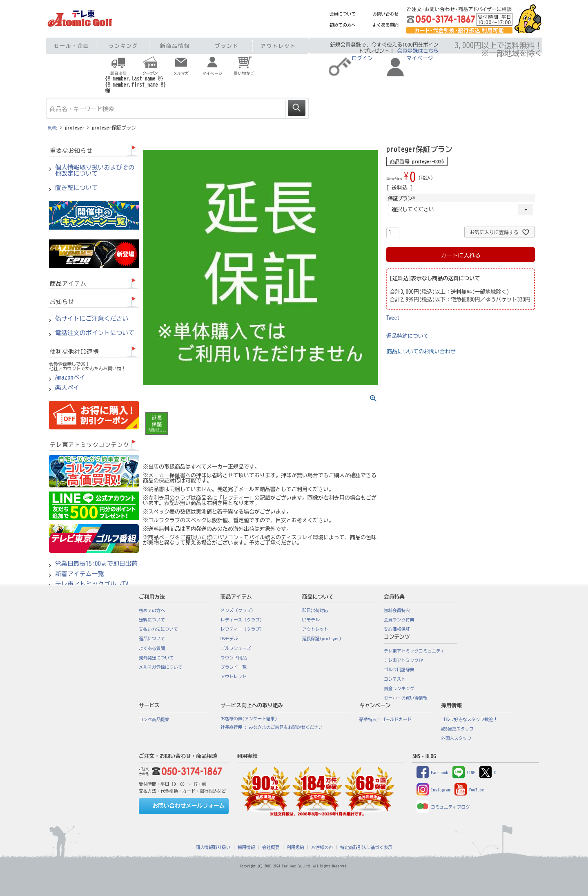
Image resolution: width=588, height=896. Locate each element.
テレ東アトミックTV (403, 660)
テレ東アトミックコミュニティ (414, 651)
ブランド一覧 (234, 667)
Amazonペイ (70, 378)
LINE (464, 773)
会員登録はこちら (418, 51)
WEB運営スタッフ (457, 729)
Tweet (393, 318)
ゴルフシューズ (236, 648)
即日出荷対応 (315, 610)
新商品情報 (175, 46)
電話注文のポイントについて (95, 333)
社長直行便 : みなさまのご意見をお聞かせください (272, 727)
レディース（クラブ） (242, 620)
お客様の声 (322, 847)
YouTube (469, 790)
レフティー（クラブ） (242, 629)
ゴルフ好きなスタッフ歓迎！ (469, 719)
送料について (152, 620)
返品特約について (408, 336)
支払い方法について (158, 629)
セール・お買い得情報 (406, 698)
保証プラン (403, 198)
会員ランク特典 (399, 620)
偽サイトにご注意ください (92, 319)
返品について (152, 639)
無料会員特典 (397, 610)
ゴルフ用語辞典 (399, 670)
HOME (53, 127)
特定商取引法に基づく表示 (366, 847)
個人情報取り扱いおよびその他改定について (95, 171)
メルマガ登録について (161, 667)
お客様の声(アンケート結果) (249, 719)
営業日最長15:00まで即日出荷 (96, 564)
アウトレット (278, 46)
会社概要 (271, 847)
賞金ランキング (399, 688)
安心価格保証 (397, 629)
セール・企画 (72, 46)
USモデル (229, 639)
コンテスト (395, 679)
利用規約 (295, 847)
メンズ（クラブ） (238, 610)
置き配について (77, 188)
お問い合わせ (385, 14)
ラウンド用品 (234, 658)
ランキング (124, 46)
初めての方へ (343, 25)
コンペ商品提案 (154, 719)
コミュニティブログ (443, 807)
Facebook (432, 773)
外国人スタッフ (456, 738)
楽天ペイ (67, 388)
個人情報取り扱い (213, 847)
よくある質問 (385, 25)
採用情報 (246, 847)
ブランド (227, 46)
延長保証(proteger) (322, 639)
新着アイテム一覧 (80, 574)
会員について (343, 14)
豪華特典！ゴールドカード (385, 719)
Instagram (433, 790)
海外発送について (156, 658)
